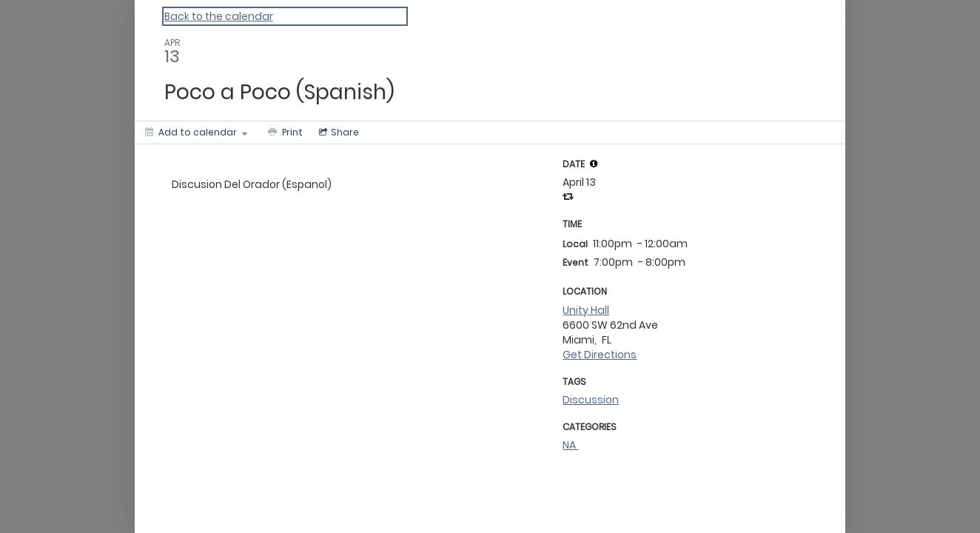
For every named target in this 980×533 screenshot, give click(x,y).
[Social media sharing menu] (338, 133)
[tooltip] (594, 164)
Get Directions (600, 355)
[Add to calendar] (196, 133)
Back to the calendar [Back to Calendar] (219, 16)
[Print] (284, 133)
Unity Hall (586, 310)
